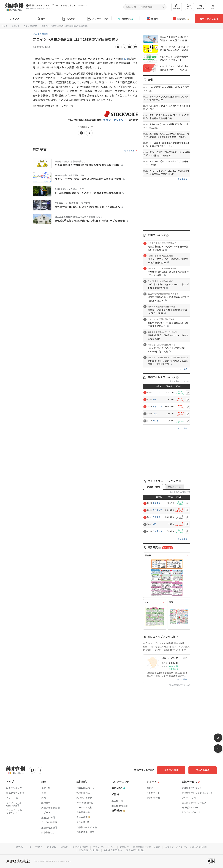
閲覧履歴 (177, 7)
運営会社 (20, 847)
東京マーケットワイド (116, 120)
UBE (155, 414)
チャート (189, 7)
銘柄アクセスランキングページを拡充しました (53, 5)
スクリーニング (98, 19)
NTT (155, 524)
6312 (125, 59)
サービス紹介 (36, 847)
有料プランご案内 (209, 19)
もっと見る (129, 151)
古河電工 (156, 517)
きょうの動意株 (30, 26)
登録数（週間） (153, 487)
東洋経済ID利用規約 (89, 850)
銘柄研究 (70, 19)
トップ (14, 19)
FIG (154, 400)
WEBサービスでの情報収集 (74, 847)
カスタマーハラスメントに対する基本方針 (186, 847)
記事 (42, 19)
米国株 (153, 19)
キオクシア (157, 407)
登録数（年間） (175, 487)
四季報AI (181, 19)
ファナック (158, 531)
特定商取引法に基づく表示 (147, 847)
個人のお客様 (171, 770)
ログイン (213, 7)
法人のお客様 (203, 770)
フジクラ (156, 393)
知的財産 (124, 847)
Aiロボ (156, 421)
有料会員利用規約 (113, 850)
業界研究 (125, 19)
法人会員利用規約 (135, 850)
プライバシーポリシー (104, 847)
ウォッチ (201, 7)
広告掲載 (52, 847)
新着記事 (15, 26)
